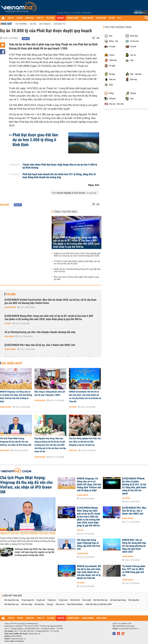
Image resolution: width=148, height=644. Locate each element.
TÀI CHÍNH (50, 18)
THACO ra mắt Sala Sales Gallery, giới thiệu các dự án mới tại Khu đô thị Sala (77, 263)
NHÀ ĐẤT (61, 18)
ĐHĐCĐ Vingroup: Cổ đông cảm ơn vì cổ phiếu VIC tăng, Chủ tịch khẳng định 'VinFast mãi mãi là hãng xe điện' (16, 397)
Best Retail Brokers (75, 604)
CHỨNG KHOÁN (73, 18)
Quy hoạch (45, 24)
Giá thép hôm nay (11, 604)
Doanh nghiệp (10, 307)
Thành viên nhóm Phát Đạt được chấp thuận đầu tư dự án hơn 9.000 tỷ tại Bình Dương (60, 166)
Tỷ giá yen (52, 600)
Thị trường (21, 24)
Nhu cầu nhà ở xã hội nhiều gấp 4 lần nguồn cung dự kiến (76, 278)
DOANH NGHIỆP (87, 18)
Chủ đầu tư (59, 24)
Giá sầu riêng (27, 604)
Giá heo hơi (75, 600)
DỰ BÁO (20, 18)
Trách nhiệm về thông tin (14, 641)
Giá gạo (50, 604)
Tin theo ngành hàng (118, 27)
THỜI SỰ (11, 18)
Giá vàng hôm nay (12, 600)
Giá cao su (60, 604)
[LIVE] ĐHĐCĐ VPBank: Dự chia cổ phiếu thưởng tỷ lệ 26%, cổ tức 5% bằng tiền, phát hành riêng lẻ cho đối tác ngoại (134, 486)
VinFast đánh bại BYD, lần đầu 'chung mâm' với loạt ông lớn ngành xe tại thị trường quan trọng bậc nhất (35, 552)
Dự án (33, 24)
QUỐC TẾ (40, 18)
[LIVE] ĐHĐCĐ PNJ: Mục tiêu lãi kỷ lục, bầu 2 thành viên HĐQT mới (40, 345)
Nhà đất (7, 24)
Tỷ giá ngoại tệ (28, 600)
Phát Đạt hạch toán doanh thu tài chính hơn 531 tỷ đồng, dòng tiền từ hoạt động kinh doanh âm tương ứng (59, 176)
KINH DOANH (101, 18)
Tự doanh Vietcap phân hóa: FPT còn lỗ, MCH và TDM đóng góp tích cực (134, 571)
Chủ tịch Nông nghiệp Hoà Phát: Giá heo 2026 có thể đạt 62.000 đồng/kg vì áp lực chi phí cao (85, 442)
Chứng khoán (40, 400)
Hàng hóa (73, 450)
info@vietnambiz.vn (18, 639)
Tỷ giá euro (63, 600)
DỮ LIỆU (112, 18)
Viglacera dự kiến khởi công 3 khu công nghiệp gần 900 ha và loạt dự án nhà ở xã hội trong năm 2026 (77, 255)
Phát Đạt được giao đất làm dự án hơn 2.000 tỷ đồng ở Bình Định (35, 140)
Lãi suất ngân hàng (118, 600)
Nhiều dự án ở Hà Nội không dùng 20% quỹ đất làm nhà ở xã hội (77, 270)
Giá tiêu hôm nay (101, 600)
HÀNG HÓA (30, 18)
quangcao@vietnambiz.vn (129, 629)
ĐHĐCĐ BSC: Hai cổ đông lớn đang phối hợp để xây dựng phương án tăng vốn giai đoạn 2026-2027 (134, 546)
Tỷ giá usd (41, 600)
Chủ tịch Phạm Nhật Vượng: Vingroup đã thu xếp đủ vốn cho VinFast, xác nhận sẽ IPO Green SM (16, 442)
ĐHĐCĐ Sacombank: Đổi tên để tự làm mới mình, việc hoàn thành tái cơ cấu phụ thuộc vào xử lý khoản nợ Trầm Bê (85, 397)
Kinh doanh (9, 336)
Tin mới (11, 294)
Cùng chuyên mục (66, 212)
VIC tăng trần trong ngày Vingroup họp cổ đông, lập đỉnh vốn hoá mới (88, 544)
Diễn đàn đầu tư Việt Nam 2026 (99, 604)
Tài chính (73, 407)
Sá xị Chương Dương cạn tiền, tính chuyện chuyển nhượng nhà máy (40, 332)
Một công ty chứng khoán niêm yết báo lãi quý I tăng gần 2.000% (50, 393)
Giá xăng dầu (134, 600)
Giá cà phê (87, 600)
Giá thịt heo (40, 604)
